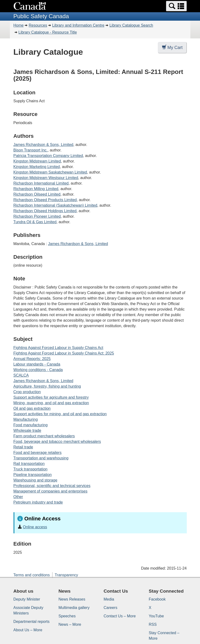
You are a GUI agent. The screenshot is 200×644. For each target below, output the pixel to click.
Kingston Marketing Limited (37, 167)
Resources (38, 25)
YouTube (156, 616)
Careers (111, 608)
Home (19, 25)
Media (109, 599)
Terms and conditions (32, 575)
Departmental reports (32, 622)
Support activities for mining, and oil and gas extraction (60, 414)
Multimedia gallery (74, 608)
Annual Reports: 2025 (32, 359)
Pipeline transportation (33, 475)
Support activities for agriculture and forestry (51, 397)
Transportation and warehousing (41, 458)
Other (18, 497)
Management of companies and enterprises (51, 491)
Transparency (66, 575)
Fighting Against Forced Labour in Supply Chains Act (58, 348)
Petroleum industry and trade (38, 502)
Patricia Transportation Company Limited (48, 156)
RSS (153, 624)
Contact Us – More (120, 616)
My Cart (172, 47)
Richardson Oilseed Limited (37, 194)
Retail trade (23, 447)
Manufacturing (26, 419)
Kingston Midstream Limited (37, 161)
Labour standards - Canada (37, 364)
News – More (70, 624)
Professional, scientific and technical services (52, 486)
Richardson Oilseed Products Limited (45, 200)
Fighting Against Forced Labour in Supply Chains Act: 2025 (64, 353)
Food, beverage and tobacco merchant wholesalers (57, 442)
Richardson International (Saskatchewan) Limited (55, 205)
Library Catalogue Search (131, 25)
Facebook (157, 599)
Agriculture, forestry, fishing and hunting (47, 386)
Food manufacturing (31, 425)
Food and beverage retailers (38, 453)
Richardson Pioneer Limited (37, 216)
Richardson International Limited (41, 183)
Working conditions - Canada (38, 370)
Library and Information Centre (78, 25)
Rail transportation (29, 464)
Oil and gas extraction (32, 408)
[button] (176, 6)
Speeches (67, 616)
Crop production (27, 392)
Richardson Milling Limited (36, 189)
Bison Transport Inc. (31, 150)
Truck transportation (31, 469)
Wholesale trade (27, 430)
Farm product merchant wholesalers (44, 436)
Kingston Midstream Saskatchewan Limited (50, 172)
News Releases (72, 599)
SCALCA (21, 375)
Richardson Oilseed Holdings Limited (45, 211)
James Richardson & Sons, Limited (43, 145)
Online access (35, 527)
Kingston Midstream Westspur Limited (46, 178)
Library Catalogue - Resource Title (48, 32)
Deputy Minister (27, 599)
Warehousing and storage (35, 480)
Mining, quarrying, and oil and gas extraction (51, 403)
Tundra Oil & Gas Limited (35, 222)
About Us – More (28, 630)
